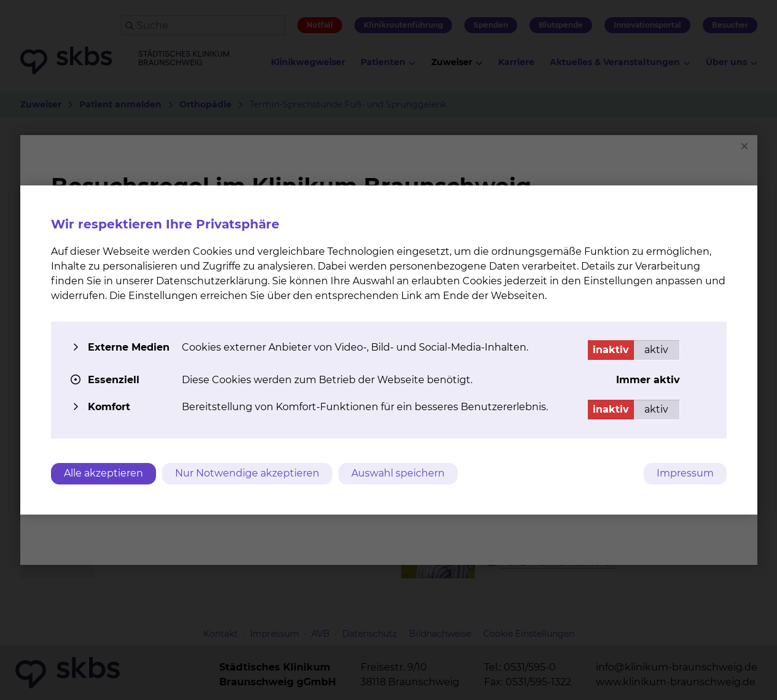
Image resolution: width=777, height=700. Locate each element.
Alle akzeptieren (103, 473)
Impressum (685, 473)
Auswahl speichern (398, 473)
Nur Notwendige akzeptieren (247, 473)
